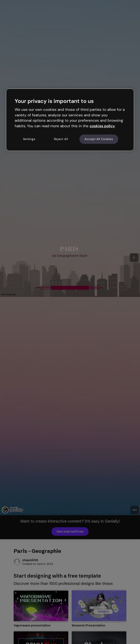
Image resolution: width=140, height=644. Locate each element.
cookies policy (102, 126)
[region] (70, 120)
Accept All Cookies (99, 139)
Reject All (61, 139)
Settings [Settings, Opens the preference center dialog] (29, 139)
